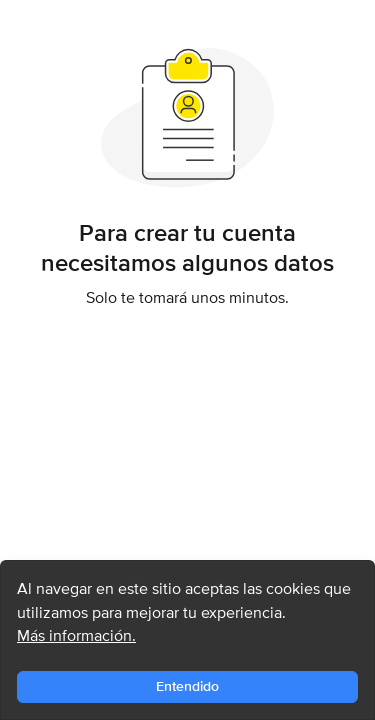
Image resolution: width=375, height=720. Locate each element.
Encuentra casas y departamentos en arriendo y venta (136, 24)
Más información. (76, 635)
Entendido (187, 686)
